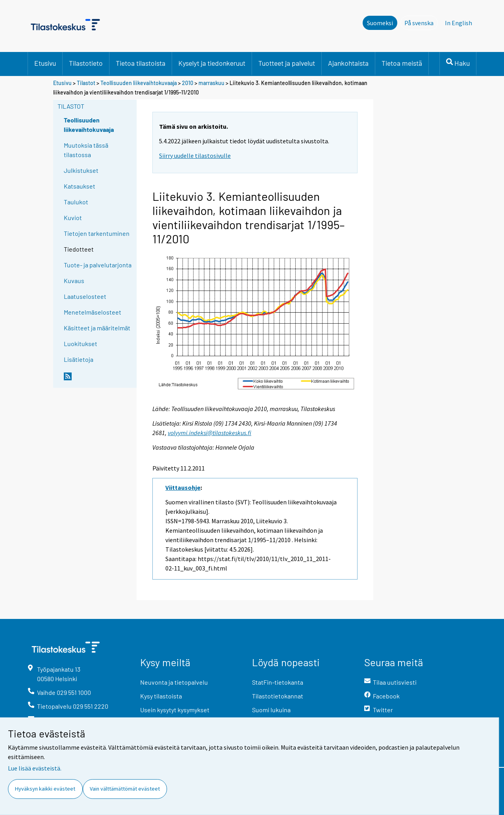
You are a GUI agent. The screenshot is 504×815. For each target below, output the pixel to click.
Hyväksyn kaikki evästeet (45, 789)
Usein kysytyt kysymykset (175, 710)
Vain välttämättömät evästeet (125, 789)
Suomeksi (380, 23)
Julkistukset (81, 170)
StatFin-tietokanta (278, 682)
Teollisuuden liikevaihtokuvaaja (139, 83)
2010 (188, 83)
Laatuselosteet (85, 296)
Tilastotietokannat (278, 696)
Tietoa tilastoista (141, 63)
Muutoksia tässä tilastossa (86, 150)
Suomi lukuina (271, 710)
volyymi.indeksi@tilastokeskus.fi (209, 433)
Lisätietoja (79, 359)
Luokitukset (81, 344)
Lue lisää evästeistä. (35, 768)
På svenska (421, 22)
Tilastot (86, 83)
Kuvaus (74, 281)
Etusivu (45, 63)
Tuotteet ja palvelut (287, 63)
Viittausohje (183, 487)
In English (459, 23)
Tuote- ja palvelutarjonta (98, 265)
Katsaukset (80, 186)
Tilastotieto (86, 63)
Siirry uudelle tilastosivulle (195, 156)
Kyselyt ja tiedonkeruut (212, 63)
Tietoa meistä (402, 63)
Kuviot (73, 218)
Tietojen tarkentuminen (97, 233)
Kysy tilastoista (161, 696)
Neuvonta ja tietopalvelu (174, 682)
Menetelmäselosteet (93, 312)
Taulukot (76, 202)
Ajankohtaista (348, 63)
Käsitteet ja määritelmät (97, 328)
